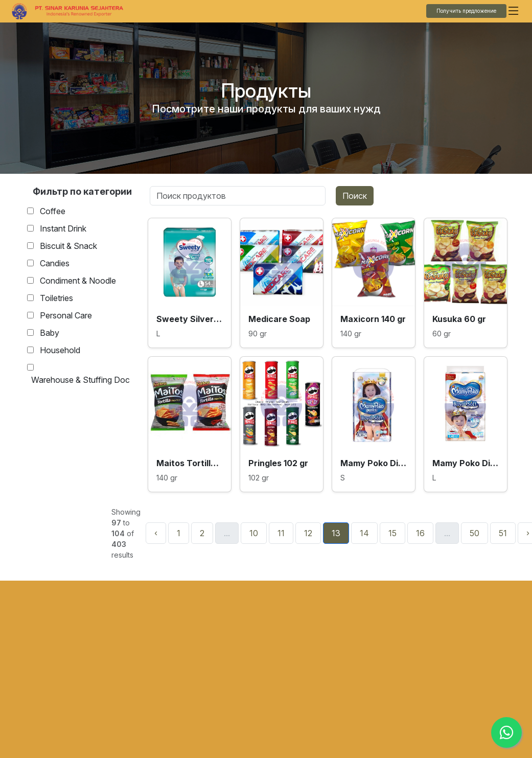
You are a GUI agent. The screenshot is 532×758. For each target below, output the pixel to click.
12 (308, 533)
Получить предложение (466, 11)
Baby (50, 333)
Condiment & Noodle (78, 281)
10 (254, 533)
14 (364, 533)
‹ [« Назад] (156, 533)
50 (475, 533)
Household (60, 350)
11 (281, 533)
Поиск (355, 196)
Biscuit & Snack (68, 246)
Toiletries (56, 298)
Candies (55, 263)
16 (420, 533)
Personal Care (66, 315)
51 (503, 533)
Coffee (53, 211)
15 (392, 533)
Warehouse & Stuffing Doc (80, 380)
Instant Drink (63, 228)
